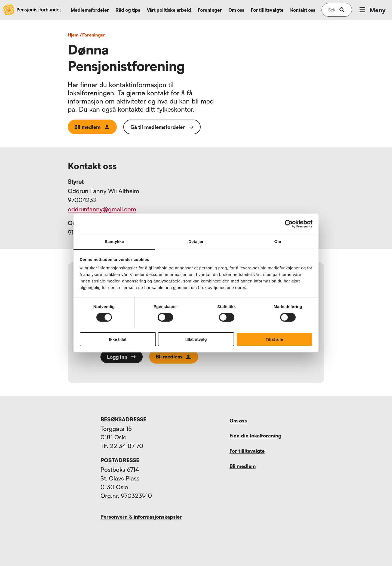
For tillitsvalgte (267, 10)
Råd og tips (128, 10)
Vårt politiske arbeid (169, 10)
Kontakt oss (303, 10)
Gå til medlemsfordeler (162, 127)
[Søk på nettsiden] (332, 10)
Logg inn (122, 357)
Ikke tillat (118, 339)
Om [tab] (278, 241)
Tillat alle (274, 339)
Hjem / (75, 35)
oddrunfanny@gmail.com (102, 209)
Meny (372, 10)
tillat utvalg (196, 339)
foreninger (94, 35)
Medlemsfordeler (90, 10)
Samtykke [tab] (114, 241)
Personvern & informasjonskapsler (141, 517)
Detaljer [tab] (196, 241)
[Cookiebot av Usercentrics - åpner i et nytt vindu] (289, 224)
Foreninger (210, 10)
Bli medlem (92, 127)
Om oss (236, 10)
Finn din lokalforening (255, 436)
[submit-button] (342, 10)
